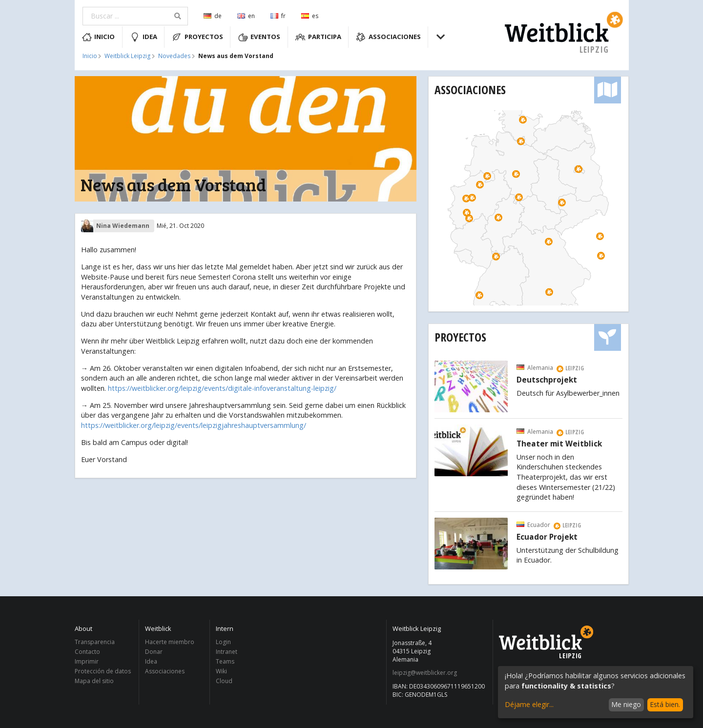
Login (223, 642)
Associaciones (388, 37)
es (310, 16)
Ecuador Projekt (547, 537)
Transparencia (95, 642)
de (213, 16)
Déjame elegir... (529, 704)
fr (278, 16)
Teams (225, 661)
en (246, 16)
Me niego (626, 704)
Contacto (87, 652)
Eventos (259, 37)
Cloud (224, 681)
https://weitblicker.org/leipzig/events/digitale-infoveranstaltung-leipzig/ (222, 388)
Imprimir (87, 661)
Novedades (174, 56)
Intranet (227, 652)
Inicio (99, 37)
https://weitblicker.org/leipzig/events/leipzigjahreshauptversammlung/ (194, 425)
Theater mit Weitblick (559, 444)
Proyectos (197, 37)
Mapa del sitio (94, 681)
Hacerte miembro (170, 642)
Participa (318, 37)
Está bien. (665, 704)
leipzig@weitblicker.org (425, 673)
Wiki (221, 671)
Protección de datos (103, 671)
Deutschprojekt (547, 380)
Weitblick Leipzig (127, 56)
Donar (154, 652)
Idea (144, 37)
